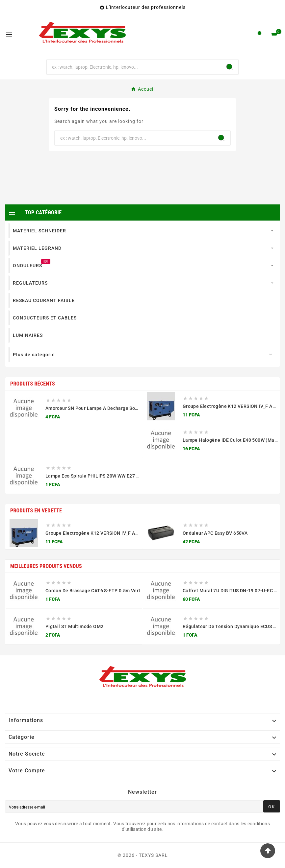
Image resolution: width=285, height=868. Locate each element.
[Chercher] (134, 67)
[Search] (230, 67)
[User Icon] (259, 35)
